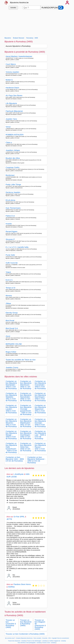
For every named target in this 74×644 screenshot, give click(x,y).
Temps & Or (11, 288)
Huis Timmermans (13, 208)
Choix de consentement (63, 638)
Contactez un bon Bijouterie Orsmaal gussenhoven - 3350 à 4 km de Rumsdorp (26, 410)
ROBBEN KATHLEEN (15, 135)
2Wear (8, 303)
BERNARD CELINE (14, 344)
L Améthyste (19, 474)
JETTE (9, 519)
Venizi (8, 127)
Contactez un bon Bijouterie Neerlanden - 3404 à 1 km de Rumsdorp (11, 385)
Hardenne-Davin (12, 88)
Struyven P (10, 239)
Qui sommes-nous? (10, 638)
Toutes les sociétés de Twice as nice (21, 360)
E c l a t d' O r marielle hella (17, 247)
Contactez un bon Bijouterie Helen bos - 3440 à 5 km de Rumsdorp (26, 447)
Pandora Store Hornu (22, 584)
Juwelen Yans (11, 119)
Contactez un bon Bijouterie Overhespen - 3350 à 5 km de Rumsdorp (26, 435)
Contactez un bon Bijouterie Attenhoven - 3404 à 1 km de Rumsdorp (26, 385)
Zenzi (8, 336)
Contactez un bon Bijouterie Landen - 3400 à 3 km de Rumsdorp (11, 409)
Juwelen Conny (12, 367)
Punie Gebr (10, 255)
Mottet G (9, 80)
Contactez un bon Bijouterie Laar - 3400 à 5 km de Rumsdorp (40, 435)
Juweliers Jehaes (13, 150)
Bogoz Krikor (11, 352)
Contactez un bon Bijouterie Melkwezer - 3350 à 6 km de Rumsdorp (37, 460)
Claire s (9, 142)
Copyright (54, 638)
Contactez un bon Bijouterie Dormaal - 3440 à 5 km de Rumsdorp (40, 423)
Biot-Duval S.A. (12, 328)
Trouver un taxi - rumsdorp (49, 643)
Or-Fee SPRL (19, 517)
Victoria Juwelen (12, 72)
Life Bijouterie (11, 103)
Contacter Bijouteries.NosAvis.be (24, 638)
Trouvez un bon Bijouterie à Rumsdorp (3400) (26, 623)
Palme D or (10, 216)
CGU (50, 638)
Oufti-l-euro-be (12, 263)
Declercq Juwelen (13, 192)
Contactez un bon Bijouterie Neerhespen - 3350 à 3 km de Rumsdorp (40, 397)
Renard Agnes (12, 231)
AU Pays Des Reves (14, 95)
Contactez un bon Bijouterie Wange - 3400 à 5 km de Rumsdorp (11, 435)
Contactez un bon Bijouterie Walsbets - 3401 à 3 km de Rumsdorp (11, 397)
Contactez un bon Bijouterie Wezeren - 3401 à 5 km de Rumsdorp (11, 423)
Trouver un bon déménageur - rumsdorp (37, 641)
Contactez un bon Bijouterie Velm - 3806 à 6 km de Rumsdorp (15, 459)
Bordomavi (10, 175)
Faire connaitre (37, 638)
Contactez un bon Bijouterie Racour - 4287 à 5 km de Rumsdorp (40, 447)
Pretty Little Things (13, 185)
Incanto (9, 224)
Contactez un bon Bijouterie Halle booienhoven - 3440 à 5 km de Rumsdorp (11, 448)
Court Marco (11, 64)
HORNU (11, 587)
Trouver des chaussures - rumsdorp (17, 641)
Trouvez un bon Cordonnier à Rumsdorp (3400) (25, 634)
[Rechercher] (61, 8)
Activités (13, 8)
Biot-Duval (10, 321)
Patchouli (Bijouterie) (14, 111)
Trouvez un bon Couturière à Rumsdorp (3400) (11, 624)
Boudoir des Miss (13, 158)
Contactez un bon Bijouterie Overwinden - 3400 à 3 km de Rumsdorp (40, 385)
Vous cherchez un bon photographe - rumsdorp (30, 643)
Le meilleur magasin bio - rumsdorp (57, 641)
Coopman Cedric (13, 167)
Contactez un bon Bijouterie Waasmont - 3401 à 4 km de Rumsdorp (40, 409)
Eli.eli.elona (10, 200)
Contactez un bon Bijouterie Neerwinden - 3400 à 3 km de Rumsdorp (26, 397)
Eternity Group (12, 313)
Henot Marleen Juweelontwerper (19, 56)
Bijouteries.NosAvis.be (19, 3)
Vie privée (45, 638)
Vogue (8, 272)
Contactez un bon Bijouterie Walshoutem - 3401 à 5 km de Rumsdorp (26, 423)
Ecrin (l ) (9, 280)
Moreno (9, 296)
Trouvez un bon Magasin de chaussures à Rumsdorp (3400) (40, 625)
